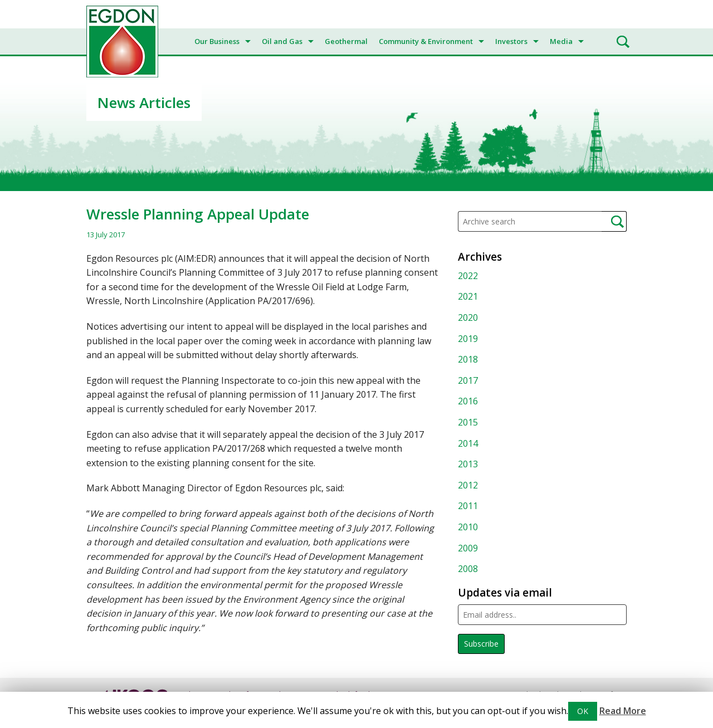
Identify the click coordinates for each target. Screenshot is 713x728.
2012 (468, 485)
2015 (468, 422)
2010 (468, 527)
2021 (468, 296)
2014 (468, 443)
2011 (468, 506)
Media (561, 41)
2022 (468, 276)
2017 (468, 380)
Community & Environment (426, 41)
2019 (468, 339)
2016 (468, 401)
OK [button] (583, 711)
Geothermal (346, 41)
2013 (468, 464)
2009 (468, 548)
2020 (468, 317)
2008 (468, 569)
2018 (468, 359)
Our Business (217, 41)
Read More (623, 711)
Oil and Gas (282, 41)
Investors (511, 41)
